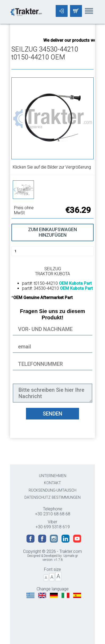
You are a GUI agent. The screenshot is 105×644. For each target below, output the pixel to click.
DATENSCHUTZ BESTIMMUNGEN (52, 498)
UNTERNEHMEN (53, 476)
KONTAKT (52, 483)
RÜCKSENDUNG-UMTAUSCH (52, 490)
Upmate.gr (71, 556)
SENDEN (52, 414)
